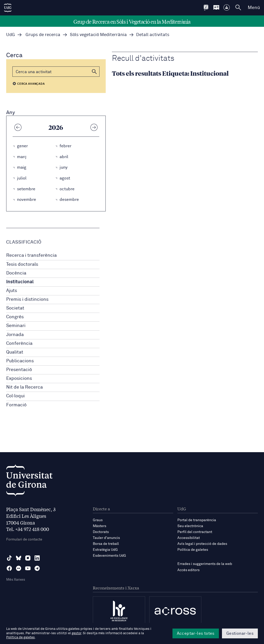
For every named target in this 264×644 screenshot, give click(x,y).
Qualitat (15, 352)
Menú (254, 8)
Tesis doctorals (22, 264)
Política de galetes (193, 550)
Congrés (15, 317)
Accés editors (188, 570)
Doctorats (101, 532)
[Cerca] (56, 72)
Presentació (19, 370)
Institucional (20, 282)
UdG (11, 35)
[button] (94, 72)
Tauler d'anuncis (106, 538)
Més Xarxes (16, 580)
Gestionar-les (240, 633)
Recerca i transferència (31, 255)
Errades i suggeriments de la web (205, 564)
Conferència (19, 344)
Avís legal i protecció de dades (202, 544)
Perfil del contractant (195, 532)
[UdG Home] (8, 8)
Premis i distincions (27, 299)
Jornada (15, 335)
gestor (76, 633)
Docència (16, 273)
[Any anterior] (18, 127)
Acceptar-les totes (196, 633)
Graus (98, 520)
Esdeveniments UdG (109, 556)
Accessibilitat (189, 538)
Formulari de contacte (24, 539)
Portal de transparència (197, 520)
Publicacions (20, 361)
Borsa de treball (106, 544)
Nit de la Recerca (24, 387)
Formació (16, 405)
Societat (15, 308)
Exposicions (19, 379)
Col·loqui (15, 396)
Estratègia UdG (105, 550)
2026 (56, 127)
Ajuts (12, 291)
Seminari (16, 326)
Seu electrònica (190, 526)
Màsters (100, 526)
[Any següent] (94, 127)
